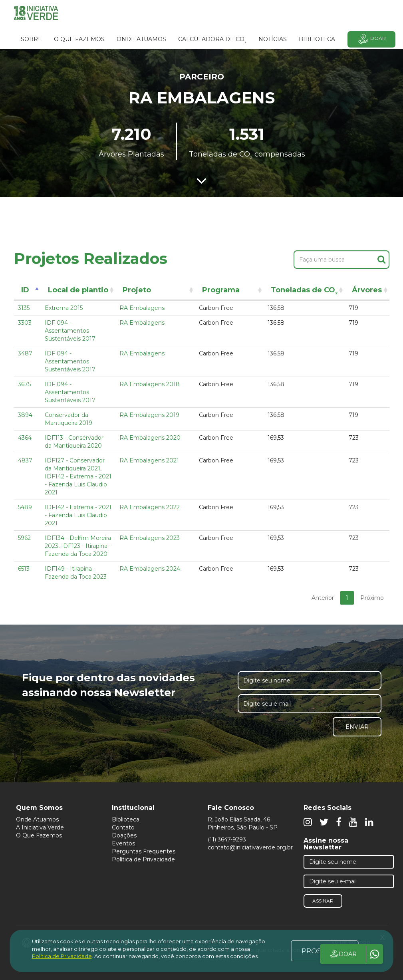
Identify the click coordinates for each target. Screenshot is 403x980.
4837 (25, 460)
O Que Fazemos (39, 835)
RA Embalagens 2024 (150, 569)
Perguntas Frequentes (144, 851)
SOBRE (31, 39)
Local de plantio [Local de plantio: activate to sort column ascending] (78, 290)
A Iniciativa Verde (40, 827)
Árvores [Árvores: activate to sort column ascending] (367, 290)
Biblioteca (126, 819)
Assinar (323, 901)
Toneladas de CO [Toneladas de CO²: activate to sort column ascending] (304, 291)
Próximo (372, 598)
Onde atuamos (141, 39)
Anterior (323, 598)
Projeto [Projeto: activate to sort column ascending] (137, 290)
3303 (25, 323)
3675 (24, 384)
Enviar (357, 727)
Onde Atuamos (37, 819)
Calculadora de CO (212, 40)
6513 (24, 569)
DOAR (343, 954)
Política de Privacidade (143, 859)
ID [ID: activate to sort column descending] (25, 290)
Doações (124, 835)
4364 (25, 438)
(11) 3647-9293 (227, 839)
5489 (25, 507)
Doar (371, 39)
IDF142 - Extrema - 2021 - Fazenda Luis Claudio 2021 (78, 484)
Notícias (273, 39)
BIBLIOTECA (317, 39)
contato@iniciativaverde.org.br (250, 847)
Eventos (123, 843)
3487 (25, 353)
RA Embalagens (142, 308)
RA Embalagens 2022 (150, 507)
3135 (24, 308)
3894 (25, 415)
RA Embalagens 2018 (150, 384)
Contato (123, 827)
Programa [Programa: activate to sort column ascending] (221, 290)
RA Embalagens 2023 (150, 538)
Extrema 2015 (64, 308)
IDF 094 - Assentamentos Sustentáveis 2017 (70, 331)
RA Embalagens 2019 (149, 415)
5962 (24, 538)
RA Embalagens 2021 (149, 460)
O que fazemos (79, 39)
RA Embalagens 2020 (150, 438)
